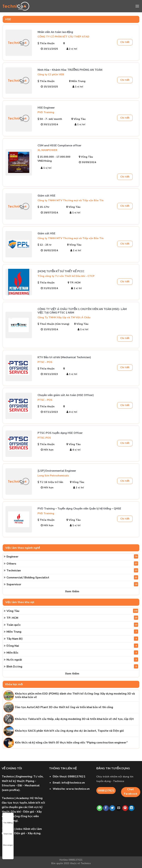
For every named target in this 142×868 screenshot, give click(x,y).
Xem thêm (72, 591)
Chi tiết (125, 42)
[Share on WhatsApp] (100, 808)
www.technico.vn (78, 789)
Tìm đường (8, 820)
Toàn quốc (72, 625)
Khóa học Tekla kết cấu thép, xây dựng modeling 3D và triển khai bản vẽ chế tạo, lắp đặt (74, 719)
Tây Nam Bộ (72, 639)
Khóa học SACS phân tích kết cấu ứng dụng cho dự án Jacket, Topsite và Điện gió (69, 731)
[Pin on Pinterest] (125, 808)
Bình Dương (72, 666)
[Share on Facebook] (106, 808)
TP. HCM (72, 618)
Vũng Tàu (72, 611)
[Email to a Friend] (119, 808)
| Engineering (17, 777)
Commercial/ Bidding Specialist (72, 577)
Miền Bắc (72, 652)
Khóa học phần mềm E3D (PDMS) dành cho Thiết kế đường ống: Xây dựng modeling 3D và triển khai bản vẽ (75, 695)
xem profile (11, 790)
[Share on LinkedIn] (132, 808)
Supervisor (72, 584)
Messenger (8, 842)
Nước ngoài (72, 660)
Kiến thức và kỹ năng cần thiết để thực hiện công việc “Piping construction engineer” (71, 743)
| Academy (15, 798)
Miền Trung (72, 632)
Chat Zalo (8, 831)
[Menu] (137, 6)
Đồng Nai (72, 646)
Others (72, 563)
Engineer (72, 556)
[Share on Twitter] (112, 808)
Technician (72, 570)
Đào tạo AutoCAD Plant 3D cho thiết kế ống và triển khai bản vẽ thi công (64, 707)
